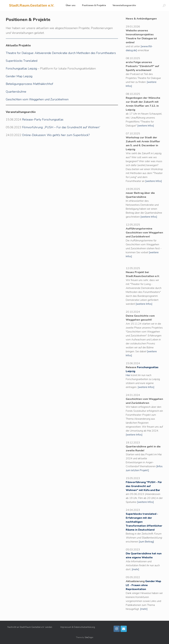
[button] (164, 5)
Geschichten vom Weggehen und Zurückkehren (37, 99)
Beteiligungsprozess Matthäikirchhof (29, 84)
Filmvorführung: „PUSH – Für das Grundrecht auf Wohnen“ (61, 127)
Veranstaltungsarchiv (124, 5)
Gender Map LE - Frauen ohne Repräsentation (143, 585)
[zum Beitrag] (146, 542)
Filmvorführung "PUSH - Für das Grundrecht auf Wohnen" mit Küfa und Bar (144, 486)
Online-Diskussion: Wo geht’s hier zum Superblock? (56, 135)
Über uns (71, 5)
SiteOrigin (89, 637)
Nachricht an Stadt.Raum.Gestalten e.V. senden (30, 627)
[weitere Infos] (146, 126)
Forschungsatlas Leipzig (21, 69)
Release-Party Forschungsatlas (43, 120)
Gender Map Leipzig (19, 76)
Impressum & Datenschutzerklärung (78, 627)
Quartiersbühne (16, 92)
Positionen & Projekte (94, 5)
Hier (128, 375)
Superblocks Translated (22, 61)
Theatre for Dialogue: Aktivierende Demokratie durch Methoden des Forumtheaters (61, 53)
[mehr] (135, 569)
